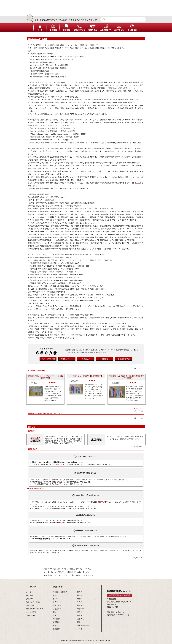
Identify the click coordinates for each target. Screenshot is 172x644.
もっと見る (139, 408)
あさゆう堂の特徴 (48, 359)
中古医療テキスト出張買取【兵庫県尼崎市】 (86, 376)
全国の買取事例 (124, 359)
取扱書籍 (105, 359)
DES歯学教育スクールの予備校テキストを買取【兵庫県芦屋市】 (45, 377)
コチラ (137, 183)
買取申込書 (102, 502)
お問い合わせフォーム (61, 464)
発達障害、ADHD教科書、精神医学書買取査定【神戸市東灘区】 (127, 377)
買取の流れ (86, 359)
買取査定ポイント (67, 359)
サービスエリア (34, 39)
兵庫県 (44, 39)
